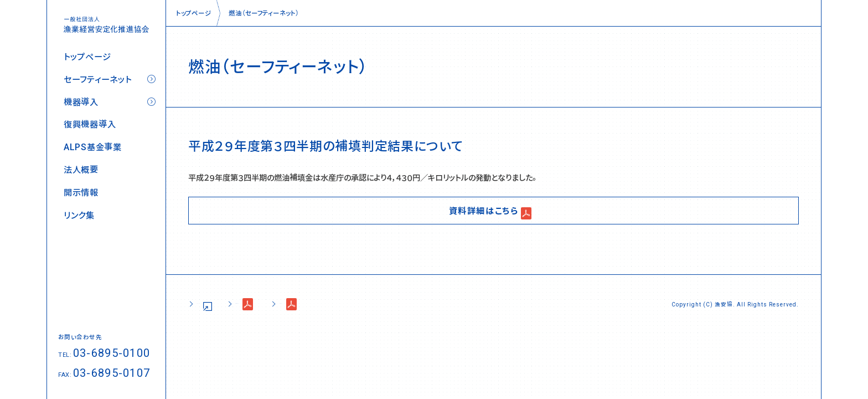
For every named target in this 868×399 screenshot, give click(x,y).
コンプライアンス (404, 304)
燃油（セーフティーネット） (264, 13)
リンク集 (79, 215)
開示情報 (81, 193)
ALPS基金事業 (93, 147)
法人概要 (81, 170)
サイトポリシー (219, 304)
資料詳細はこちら (484, 210)
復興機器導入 (90, 124)
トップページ (87, 57)
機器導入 (81, 102)
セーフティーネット (97, 80)
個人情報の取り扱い (308, 304)
